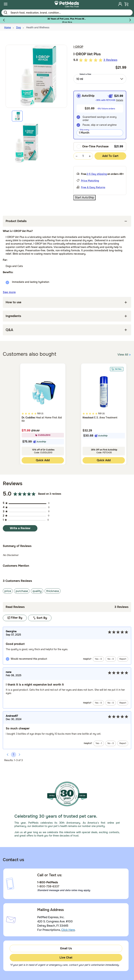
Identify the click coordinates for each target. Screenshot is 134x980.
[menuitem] (6, 4)
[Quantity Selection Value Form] (83, 156)
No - (111, 659)
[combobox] (100, 79)
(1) (42, 414)
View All (124, 354)
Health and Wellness (38, 27)
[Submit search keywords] (5, 12)
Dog (19, 27)
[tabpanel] (36, 143)
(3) (103, 414)
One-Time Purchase (93, 147)
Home (8, 27)
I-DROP (78, 47)
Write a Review (20, 528)
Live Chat (66, 958)
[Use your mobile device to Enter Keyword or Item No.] (67, 13)
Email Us (66, 948)
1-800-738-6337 (48, 886)
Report (123, 659)
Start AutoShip (84, 197)
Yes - (98, 659)
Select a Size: (86, 74)
